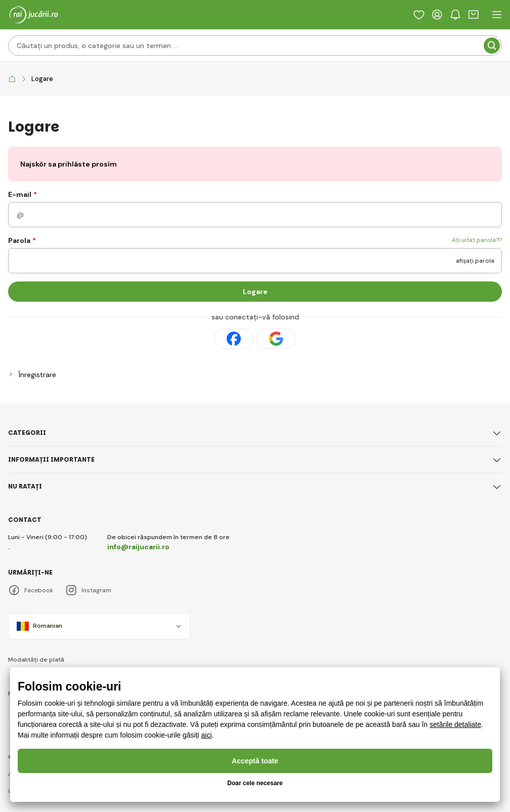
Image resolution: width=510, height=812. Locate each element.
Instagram (88, 591)
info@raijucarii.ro (138, 547)
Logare (255, 292)
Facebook (31, 591)
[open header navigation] (497, 15)
